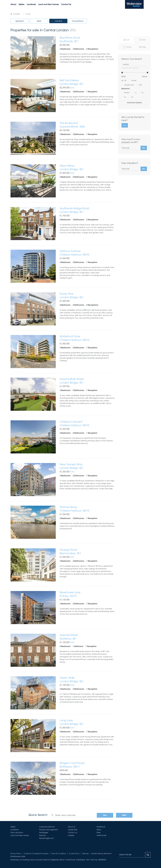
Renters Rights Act (47, 838)
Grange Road (87, 552)
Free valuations (17, 833)
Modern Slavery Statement (101, 853)
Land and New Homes (49, 5)
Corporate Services (47, 827)
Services (42, 835)
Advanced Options (134, 103)
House (134, 80)
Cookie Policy (74, 853)
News (99, 830)
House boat (129, 85)
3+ (125, 97)
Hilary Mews (87, 167)
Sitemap (86, 853)
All (125, 80)
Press (99, 833)
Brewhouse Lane (87, 594)
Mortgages (44, 833)
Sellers (22, 5)
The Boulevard (87, 125)
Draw (127, 47)
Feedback (101, 827)
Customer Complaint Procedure (36, 853)
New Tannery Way (87, 466)
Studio (127, 93)
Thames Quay (87, 509)
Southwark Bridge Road (87, 210)
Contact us (72, 833)
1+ (136, 93)
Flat (140, 85)
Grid (142, 40)
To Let (28, 14)
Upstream (20, 21)
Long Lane (87, 722)
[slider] (122, 73)
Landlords (31, 5)
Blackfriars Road (87, 39)
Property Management (49, 830)
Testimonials (101, 835)
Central (58, 21)
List (126, 40)
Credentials (73, 830)
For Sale (17, 14)
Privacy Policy (16, 853)
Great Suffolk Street (87, 381)
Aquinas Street (87, 637)
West (39, 21)
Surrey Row (87, 296)
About (13, 5)
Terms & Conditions (59, 853)
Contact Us (66, 5)
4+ (132, 97)
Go (125, 125)
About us (72, 827)
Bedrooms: (126, 89)
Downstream (78, 21)
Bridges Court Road (87, 765)
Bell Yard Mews (87, 82)
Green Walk (87, 680)
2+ (143, 93)
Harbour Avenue (87, 253)
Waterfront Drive (87, 338)
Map (142, 47)
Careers (71, 835)
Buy (105, 815)
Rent (124, 815)
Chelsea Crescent (87, 424)
